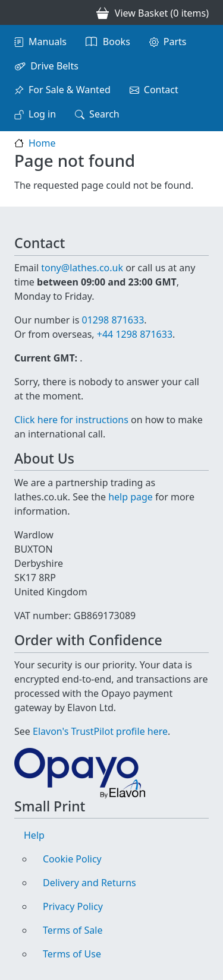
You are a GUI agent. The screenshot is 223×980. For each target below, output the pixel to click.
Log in (42, 114)
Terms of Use (72, 954)
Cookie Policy (72, 859)
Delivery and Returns (89, 883)
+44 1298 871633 (135, 334)
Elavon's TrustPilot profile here (100, 731)
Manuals (48, 42)
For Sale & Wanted (70, 90)
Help (34, 835)
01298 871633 (113, 320)
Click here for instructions (71, 420)
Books (117, 42)
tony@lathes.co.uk (82, 268)
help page (131, 497)
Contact (161, 90)
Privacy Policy (73, 906)
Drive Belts (54, 66)
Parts (175, 42)
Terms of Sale (73, 930)
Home (42, 143)
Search (104, 114)
